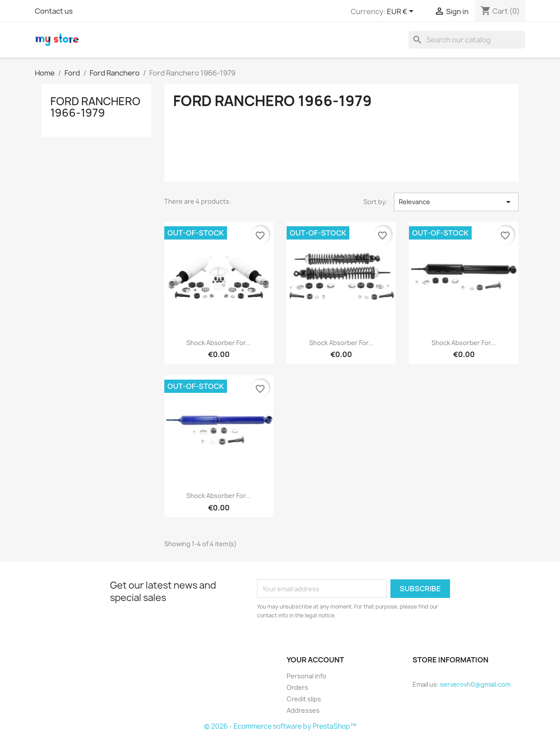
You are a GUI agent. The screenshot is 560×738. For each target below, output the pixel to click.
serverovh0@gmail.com (475, 684)
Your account (315, 660)
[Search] (467, 40)
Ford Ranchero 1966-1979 (95, 107)
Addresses (303, 710)
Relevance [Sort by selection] (456, 202)
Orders (297, 687)
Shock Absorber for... (219, 343)
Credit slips (304, 699)
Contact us (54, 11)
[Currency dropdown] (402, 12)
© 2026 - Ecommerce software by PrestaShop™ (280, 726)
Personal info (306, 676)
